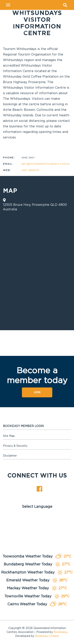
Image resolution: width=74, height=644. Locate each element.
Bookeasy (60, 632)
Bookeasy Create (47, 636)
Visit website (30, 170)
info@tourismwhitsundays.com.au (46, 164)
